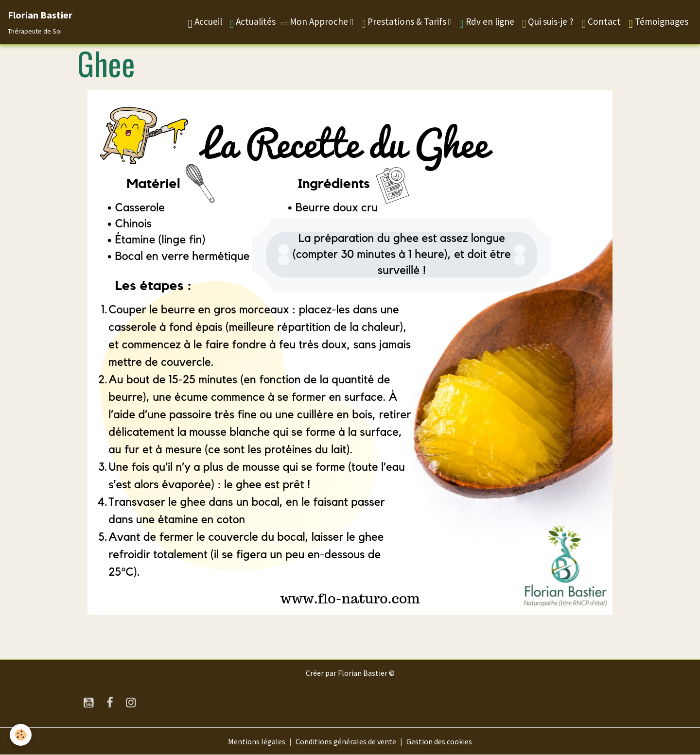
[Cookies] (21, 735)
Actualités (253, 23)
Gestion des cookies (439, 741)
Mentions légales (257, 741)
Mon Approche (315, 21)
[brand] (40, 22)
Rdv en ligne (487, 23)
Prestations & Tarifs (405, 23)
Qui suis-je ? (548, 23)
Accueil (205, 23)
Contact (601, 23)
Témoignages (658, 23)
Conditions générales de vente (346, 741)
